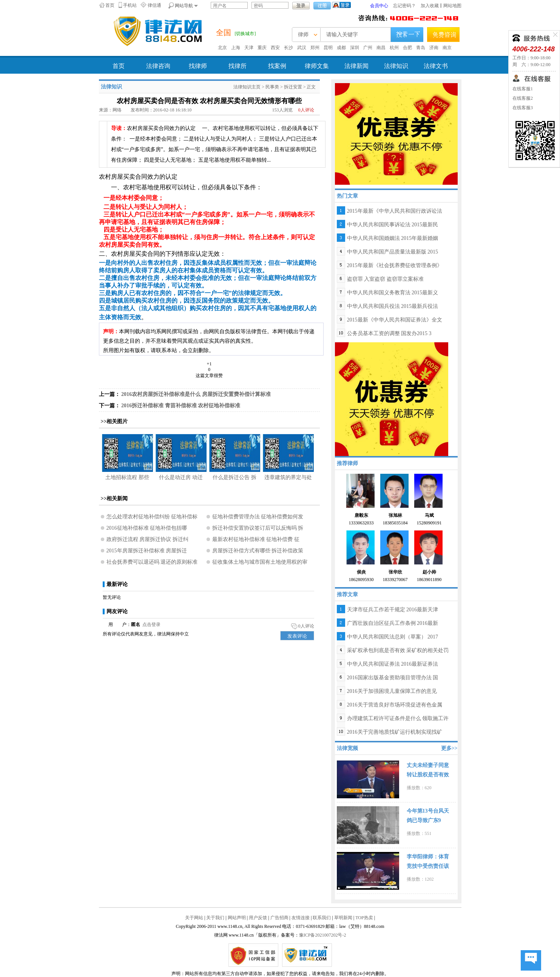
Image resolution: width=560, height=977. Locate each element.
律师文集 (317, 66)
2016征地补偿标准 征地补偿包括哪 (147, 528)
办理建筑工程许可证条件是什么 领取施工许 (398, 718)
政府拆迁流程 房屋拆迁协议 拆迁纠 (147, 539)
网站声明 (237, 918)
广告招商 (279, 918)
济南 (434, 48)
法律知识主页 (247, 87)
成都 (341, 48)
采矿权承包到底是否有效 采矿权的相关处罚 (398, 650)
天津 (249, 48)
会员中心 (379, 6)
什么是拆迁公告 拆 (234, 477)
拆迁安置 (293, 87)
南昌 (381, 48)
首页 (110, 5)
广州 (368, 48)
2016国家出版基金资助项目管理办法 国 (393, 678)
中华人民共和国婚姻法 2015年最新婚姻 (393, 238)
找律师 (198, 66)
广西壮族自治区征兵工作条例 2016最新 (393, 623)
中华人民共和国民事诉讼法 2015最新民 (393, 225)
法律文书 (436, 66)
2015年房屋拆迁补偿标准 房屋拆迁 (147, 551)
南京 (447, 48)
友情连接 (301, 918)
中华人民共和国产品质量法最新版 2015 (393, 252)
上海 (236, 48)
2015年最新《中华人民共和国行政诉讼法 (395, 211)
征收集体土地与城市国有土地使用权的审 (260, 562)
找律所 (238, 66)
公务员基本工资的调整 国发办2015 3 (389, 333)
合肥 (407, 48)
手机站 (130, 5)
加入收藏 (430, 6)
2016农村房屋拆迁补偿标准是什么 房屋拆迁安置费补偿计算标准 (196, 394)
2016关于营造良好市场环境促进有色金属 (395, 705)
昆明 (328, 48)
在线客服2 (523, 98)
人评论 (306, 110)
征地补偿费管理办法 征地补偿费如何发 (258, 517)
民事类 (272, 87)
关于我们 (215, 918)
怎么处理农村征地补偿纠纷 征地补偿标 (152, 517)
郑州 (315, 48)
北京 (222, 48)
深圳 (355, 48)
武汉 (302, 48)
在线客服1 (523, 89)
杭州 (394, 48)
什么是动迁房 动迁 (181, 477)
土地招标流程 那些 (127, 477)
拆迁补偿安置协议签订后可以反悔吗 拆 (258, 528)
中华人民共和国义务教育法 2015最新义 (393, 293)
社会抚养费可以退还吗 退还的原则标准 (152, 562)
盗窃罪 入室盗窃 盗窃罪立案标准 (385, 279)
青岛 (421, 48)
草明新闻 (343, 918)
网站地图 (452, 6)
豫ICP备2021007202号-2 (323, 935)
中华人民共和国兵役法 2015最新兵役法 (393, 306)
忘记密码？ (404, 6)
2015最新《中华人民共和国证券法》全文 (395, 320)
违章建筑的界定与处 (288, 477)
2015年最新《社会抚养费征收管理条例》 (395, 265)
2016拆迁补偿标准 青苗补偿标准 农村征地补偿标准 (181, 406)
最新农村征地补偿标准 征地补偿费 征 (256, 539)
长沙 (288, 48)
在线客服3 (523, 108)
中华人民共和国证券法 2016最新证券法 (393, 664)
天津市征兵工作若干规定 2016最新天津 (393, 610)
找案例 (277, 66)
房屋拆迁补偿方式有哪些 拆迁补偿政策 (258, 551)
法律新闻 (356, 66)
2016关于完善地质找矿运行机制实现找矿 (395, 732)
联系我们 (322, 918)
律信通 (154, 5)
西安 (275, 48)
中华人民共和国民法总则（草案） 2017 (393, 637)
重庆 (262, 48)
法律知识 (396, 66)
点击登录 (151, 625)
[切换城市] (245, 34)
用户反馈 (258, 918)
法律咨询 (158, 66)
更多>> (449, 748)
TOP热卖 (364, 918)
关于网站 (194, 918)
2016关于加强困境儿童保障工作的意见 (392, 691)
